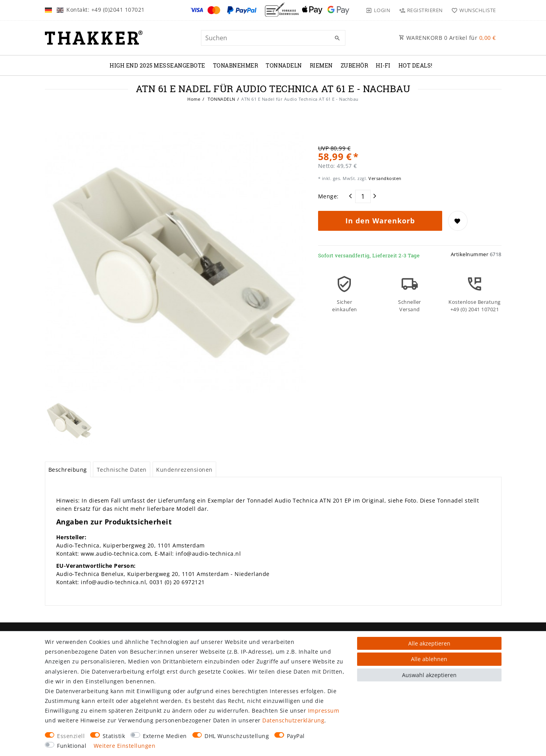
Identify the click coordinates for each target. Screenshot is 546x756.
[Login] (378, 10)
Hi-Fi (383, 65)
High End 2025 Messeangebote (157, 65)
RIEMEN (321, 65)
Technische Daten (122, 470)
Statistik (114, 736)
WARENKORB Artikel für (447, 38)
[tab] (68, 469)
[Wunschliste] (472, 10)
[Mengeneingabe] (363, 196)
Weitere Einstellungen (125, 746)
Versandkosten (384, 178)
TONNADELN (284, 65)
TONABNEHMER (236, 65)
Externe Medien (165, 736)
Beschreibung (68, 470)
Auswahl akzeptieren (429, 675)
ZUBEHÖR (355, 65)
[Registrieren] (421, 10)
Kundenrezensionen (184, 470)
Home (194, 99)
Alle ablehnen (429, 659)
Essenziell (71, 736)
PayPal (296, 736)
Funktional (72, 746)
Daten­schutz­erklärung (293, 720)
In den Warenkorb (380, 221)
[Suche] (338, 38)
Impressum (324, 711)
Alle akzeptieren (429, 643)
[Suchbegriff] (273, 38)
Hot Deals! (415, 65)
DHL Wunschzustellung (237, 736)
